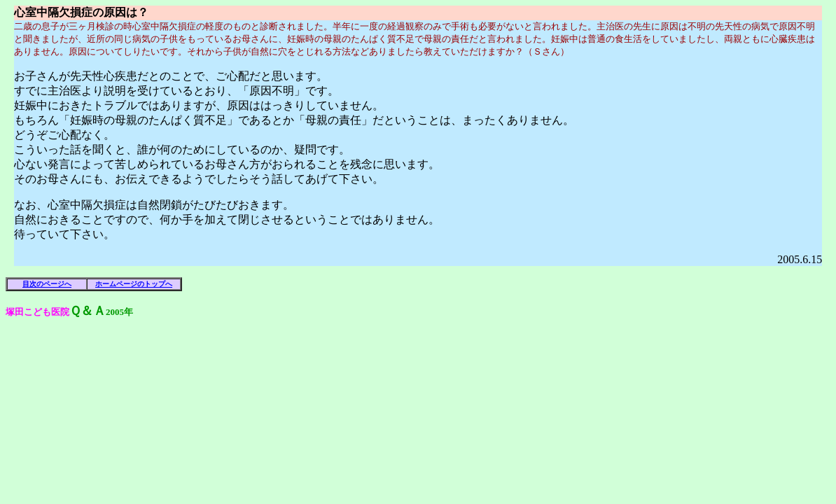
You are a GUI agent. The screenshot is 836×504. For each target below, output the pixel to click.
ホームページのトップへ (134, 284)
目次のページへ (47, 284)
